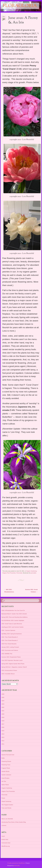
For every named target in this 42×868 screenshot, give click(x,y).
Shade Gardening (6, 801)
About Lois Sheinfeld (7, 819)
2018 (3, 721)
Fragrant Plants (6, 768)
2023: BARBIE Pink (7, 654)
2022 (3, 707)
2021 (3, 711)
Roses (3, 798)
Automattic (17, 866)
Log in (3, 836)
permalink (34, 573)
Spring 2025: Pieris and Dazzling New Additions (15, 617)
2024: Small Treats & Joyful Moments (12, 624)
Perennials (19, 573)
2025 (3, 697)
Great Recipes (5, 778)
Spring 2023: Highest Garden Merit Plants (13, 664)
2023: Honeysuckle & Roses (9, 670)
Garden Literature (6, 775)
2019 (3, 717)
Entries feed (5, 839)
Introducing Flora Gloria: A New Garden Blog (14, 822)
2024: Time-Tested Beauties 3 (10, 637)
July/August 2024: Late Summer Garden (13, 627)
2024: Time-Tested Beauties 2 (10, 640)
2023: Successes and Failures (10, 650)
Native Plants (5, 785)
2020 (3, 714)
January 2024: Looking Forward (10, 647)
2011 (3, 744)
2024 (3, 701)
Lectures (4, 825)
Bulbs (3, 758)
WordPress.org (6, 846)
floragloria (20, 6)
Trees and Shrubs (6, 808)
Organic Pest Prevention (9, 573)
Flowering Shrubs (6, 761)
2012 (3, 741)
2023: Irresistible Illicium (8, 674)
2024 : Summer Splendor (8, 630)
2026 (3, 694)
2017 (3, 724)
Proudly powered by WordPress (16, 863)
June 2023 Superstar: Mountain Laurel (12, 660)
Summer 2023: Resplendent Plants (11, 657)
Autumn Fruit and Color (8, 755)
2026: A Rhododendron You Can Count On (13, 610)
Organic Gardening (31, 571)
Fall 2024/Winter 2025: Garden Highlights (13, 620)
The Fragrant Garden (7, 805)
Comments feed (6, 843)
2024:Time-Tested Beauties (9, 644)
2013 (3, 737)
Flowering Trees (6, 765)
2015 (3, 731)
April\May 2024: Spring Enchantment (12, 634)
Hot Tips (4, 781)
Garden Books (5, 771)
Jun (4, 17)
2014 (3, 734)
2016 (3, 727)
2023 (3, 704)
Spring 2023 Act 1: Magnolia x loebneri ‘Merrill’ (14, 667)
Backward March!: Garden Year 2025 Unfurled (14, 614)
